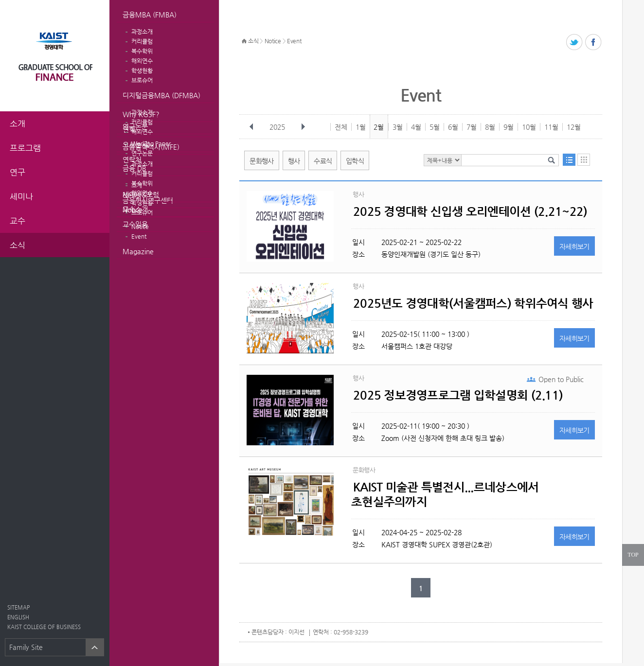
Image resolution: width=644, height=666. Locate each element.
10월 (529, 127)
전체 (341, 127)
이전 (251, 127)
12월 (574, 127)
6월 (453, 127)
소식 (253, 41)
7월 (472, 127)
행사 (294, 161)
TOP (633, 555)
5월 (435, 127)
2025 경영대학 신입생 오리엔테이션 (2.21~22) (470, 211)
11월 (551, 127)
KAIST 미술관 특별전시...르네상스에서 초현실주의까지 (445, 494)
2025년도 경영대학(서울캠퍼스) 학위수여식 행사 (473, 303)
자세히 (574, 246)
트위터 (575, 43)
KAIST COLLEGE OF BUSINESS (44, 627)
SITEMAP (18, 607)
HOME (244, 41)
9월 (509, 127)
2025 (278, 127)
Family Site (26, 647)
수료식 (323, 161)
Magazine (138, 251)
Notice (133, 210)
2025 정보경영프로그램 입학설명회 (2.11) (458, 395)
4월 (416, 127)
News (131, 194)
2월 (379, 127)
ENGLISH (18, 617)
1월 (361, 127)
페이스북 (594, 43)
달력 (584, 160)
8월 (490, 127)
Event (139, 236)
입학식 (355, 161)
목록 (569, 160)
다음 (303, 127)
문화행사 (261, 161)
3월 (398, 127)
